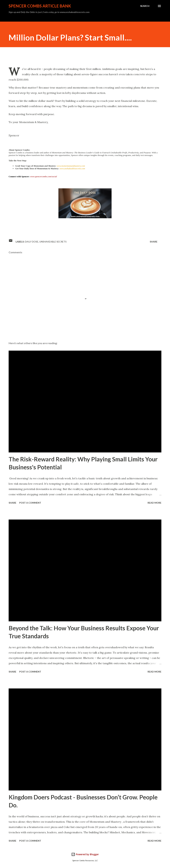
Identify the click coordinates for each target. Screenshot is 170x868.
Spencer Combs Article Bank (40, 6)
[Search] (145, 6)
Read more (154, 503)
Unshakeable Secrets (53, 242)
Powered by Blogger (85, 854)
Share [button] (154, 242)
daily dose (32, 242)
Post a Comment (30, 503)
